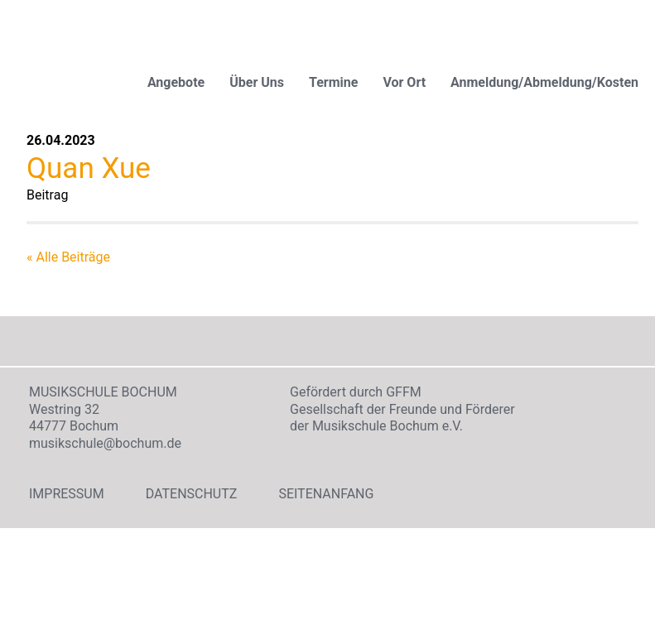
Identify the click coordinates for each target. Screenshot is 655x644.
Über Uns (257, 82)
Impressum (67, 494)
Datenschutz (192, 494)
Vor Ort (404, 82)
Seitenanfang (326, 494)
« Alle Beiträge (68, 257)
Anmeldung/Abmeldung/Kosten (544, 82)
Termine (333, 82)
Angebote (176, 82)
